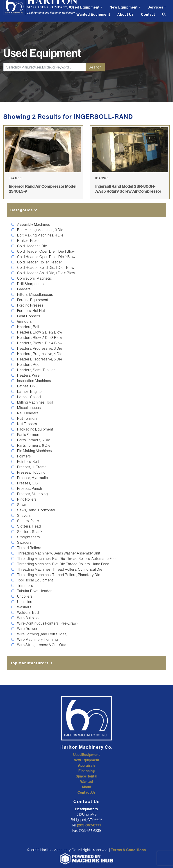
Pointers (24, 456)
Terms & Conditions (128, 850)
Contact (148, 14)
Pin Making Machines (34, 451)
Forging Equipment (32, 300)
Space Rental (86, 776)
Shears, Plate (28, 521)
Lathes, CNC (27, 386)
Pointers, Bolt (28, 462)
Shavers (24, 515)
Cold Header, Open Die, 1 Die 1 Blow (46, 251)
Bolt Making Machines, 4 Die (40, 235)
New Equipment (124, 7)
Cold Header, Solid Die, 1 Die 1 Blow (45, 267)
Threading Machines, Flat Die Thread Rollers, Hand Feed (63, 564)
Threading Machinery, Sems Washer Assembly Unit (58, 553)
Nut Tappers (27, 424)
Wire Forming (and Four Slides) (42, 634)
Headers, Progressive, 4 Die (39, 354)
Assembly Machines (33, 224)
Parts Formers (28, 435)
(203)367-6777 (89, 825)
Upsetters (25, 602)
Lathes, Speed (29, 397)
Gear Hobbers (28, 316)
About (86, 787)
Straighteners (28, 537)
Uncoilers (25, 596)
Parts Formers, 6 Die (33, 445)
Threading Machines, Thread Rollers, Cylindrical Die (59, 569)
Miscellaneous (29, 408)
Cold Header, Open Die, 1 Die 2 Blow (46, 257)
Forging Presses (30, 305)
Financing (86, 771)
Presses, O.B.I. (28, 483)
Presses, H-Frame (32, 467)
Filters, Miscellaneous (35, 294)
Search (95, 67)
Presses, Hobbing (31, 472)
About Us (126, 14)
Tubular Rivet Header (34, 591)
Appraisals (87, 765)
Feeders (24, 289)
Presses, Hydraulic (32, 478)
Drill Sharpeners (30, 284)
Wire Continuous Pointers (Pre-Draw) (47, 623)
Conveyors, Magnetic (34, 278)
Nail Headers (27, 413)
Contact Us (86, 792)
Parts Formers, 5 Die (33, 440)
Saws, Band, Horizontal (36, 510)
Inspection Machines (34, 381)
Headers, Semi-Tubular (36, 370)
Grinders (24, 321)
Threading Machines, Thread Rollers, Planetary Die (58, 575)
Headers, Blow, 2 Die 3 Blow (39, 338)
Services (155, 7)
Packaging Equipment (35, 429)
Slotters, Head (29, 526)
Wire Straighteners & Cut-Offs (41, 645)
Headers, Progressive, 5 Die (39, 359)
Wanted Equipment (93, 14)
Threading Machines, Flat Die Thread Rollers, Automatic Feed (67, 559)
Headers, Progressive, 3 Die (39, 348)
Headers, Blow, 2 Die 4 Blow (39, 343)
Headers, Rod (28, 364)
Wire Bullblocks (30, 618)
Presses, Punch (29, 488)
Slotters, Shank (30, 532)
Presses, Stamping (32, 494)
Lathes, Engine (29, 391)
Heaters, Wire (28, 375)
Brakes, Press (28, 241)
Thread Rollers (29, 548)
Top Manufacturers (32, 663)
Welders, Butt (28, 612)
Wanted (86, 782)
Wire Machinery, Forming (37, 639)
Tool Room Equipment (35, 580)
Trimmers (25, 585)
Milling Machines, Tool (35, 402)
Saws (21, 505)
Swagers (24, 542)
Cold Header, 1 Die (32, 246)
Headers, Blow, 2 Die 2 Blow (39, 332)
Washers (24, 607)
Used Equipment (85, 7)
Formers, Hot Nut (31, 311)
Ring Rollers (27, 499)
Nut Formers (27, 418)
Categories (24, 210)
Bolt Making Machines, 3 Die (40, 230)
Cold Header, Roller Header (39, 262)
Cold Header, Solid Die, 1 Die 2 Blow (46, 273)
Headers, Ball (28, 327)
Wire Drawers (28, 629)
